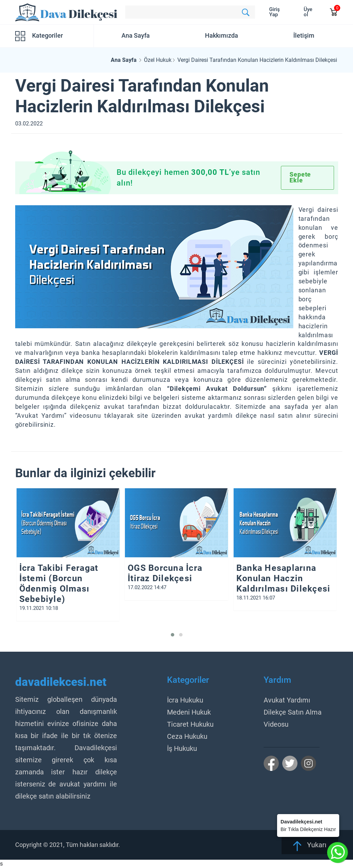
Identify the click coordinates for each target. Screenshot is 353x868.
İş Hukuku (182, 748)
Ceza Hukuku (187, 736)
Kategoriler (39, 36)
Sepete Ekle (300, 178)
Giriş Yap (274, 12)
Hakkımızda (222, 35)
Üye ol (308, 12)
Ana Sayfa (136, 35)
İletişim (304, 35)
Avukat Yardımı (287, 700)
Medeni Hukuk (189, 712)
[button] (173, 635)
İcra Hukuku (185, 700)
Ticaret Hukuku (190, 724)
